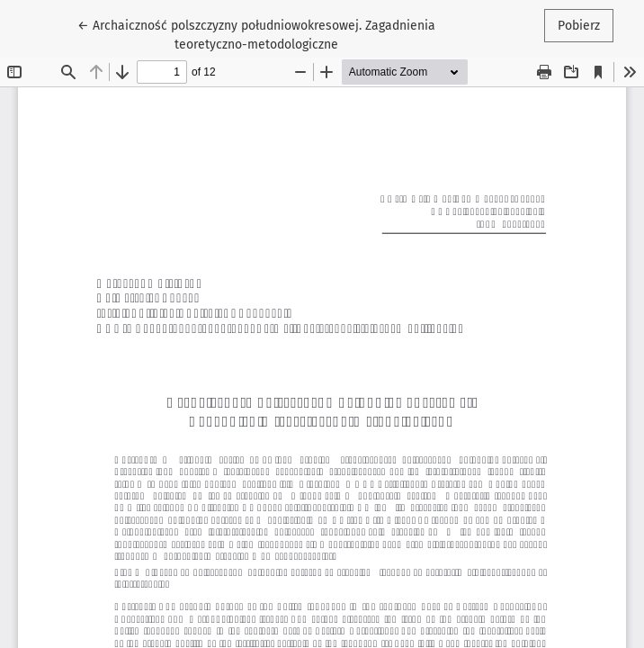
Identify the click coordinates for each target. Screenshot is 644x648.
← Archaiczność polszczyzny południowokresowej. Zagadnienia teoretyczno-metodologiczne (256, 34)
